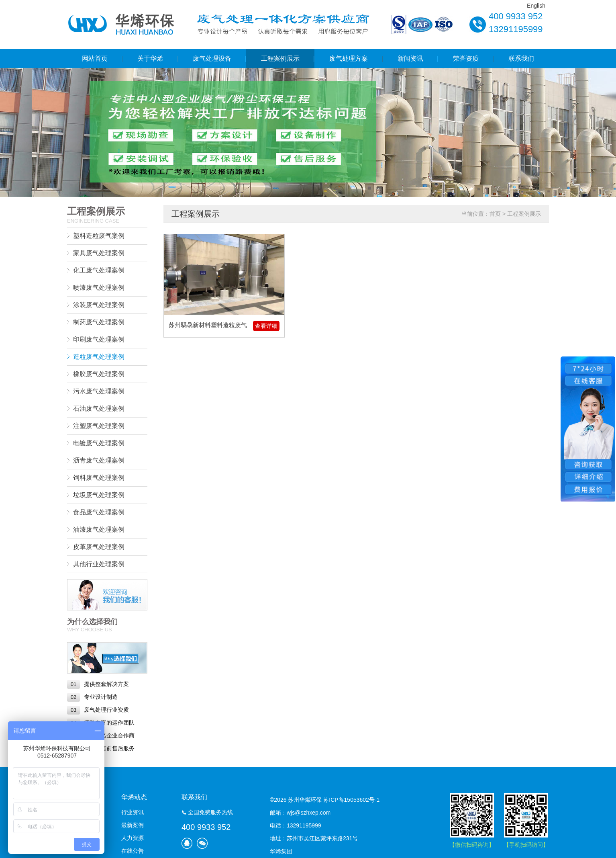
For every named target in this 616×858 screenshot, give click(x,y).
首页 (495, 214)
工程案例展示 (280, 58)
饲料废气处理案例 (99, 478)
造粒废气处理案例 (99, 357)
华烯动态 (134, 797)
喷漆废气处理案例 (99, 288)
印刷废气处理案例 (99, 339)
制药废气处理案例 (99, 322)
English (536, 6)
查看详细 (266, 326)
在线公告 (133, 851)
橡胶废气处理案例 (99, 374)
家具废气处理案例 (99, 253)
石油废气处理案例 (99, 409)
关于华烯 (150, 58)
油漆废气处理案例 (99, 529)
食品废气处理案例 (99, 512)
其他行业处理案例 (99, 564)
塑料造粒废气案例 (99, 236)
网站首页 (95, 58)
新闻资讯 (410, 58)
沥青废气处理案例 (99, 460)
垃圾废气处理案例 (99, 495)
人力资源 (133, 838)
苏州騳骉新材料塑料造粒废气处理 (208, 326)
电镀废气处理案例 (99, 443)
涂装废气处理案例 (99, 305)
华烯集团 (281, 851)
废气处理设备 (212, 58)
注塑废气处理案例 (99, 426)
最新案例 (133, 825)
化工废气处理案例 (99, 270)
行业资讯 (133, 812)
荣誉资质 (466, 58)
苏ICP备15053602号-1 (351, 800)
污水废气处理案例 (99, 391)
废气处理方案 (349, 58)
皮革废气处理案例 (99, 547)
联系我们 (521, 58)
